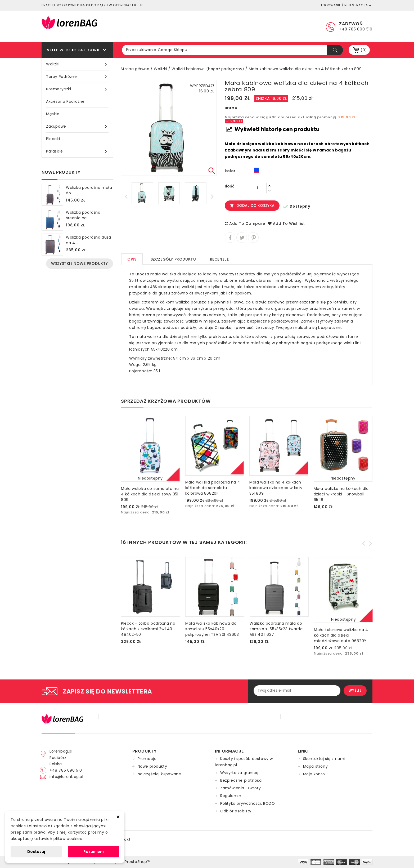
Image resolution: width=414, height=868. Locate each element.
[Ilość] (260, 188)
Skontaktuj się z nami (324, 759)
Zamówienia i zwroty (240, 788)
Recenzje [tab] (219, 259)
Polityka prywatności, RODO (248, 803)
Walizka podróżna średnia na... (83, 215)
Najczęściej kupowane (159, 774)
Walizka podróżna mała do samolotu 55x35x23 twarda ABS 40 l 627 (276, 629)
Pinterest (253, 238)
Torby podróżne (77, 77)
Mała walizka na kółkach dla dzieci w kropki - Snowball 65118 (341, 494)
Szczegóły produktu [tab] (173, 259)
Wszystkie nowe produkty (80, 263)
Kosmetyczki (77, 89)
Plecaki (53, 139)
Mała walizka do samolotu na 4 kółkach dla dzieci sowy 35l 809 (150, 494)
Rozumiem (94, 852)
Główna (190, 26)
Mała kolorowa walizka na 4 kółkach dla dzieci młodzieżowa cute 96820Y (341, 635)
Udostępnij (230, 238)
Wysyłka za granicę (239, 773)
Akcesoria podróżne (65, 101)
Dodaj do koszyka (252, 205)
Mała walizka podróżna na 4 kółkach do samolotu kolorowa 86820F (213, 488)
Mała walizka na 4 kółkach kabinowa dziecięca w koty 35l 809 (276, 488)
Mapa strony (316, 766)
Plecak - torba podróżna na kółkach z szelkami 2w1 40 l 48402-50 (148, 629)
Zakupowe (77, 126)
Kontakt (284, 26)
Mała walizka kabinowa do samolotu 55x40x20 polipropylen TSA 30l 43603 (212, 629)
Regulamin (221, 26)
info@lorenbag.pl (66, 777)
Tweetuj (242, 238)
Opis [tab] (132, 259)
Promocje (147, 759)
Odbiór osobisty (236, 811)
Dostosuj (36, 852)
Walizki (77, 64)
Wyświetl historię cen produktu (273, 129)
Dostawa (253, 26)
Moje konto (314, 774)
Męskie (53, 114)
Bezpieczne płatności (241, 780)
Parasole (77, 151)
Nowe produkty (152, 766)
